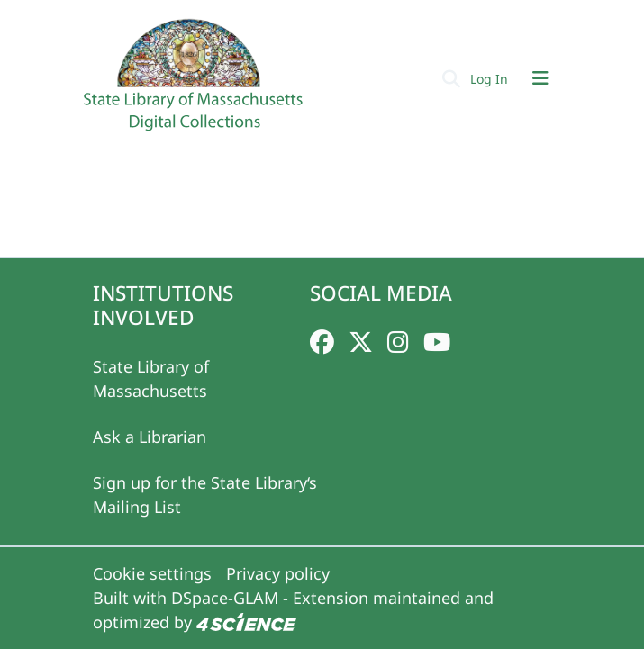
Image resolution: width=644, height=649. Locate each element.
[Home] (195, 82)
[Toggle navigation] (540, 78)
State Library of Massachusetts (151, 379)
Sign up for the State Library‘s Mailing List (205, 495)
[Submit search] (452, 78)
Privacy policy (278, 573)
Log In (491, 79)
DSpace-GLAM (225, 598)
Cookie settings (152, 573)
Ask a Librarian (150, 437)
